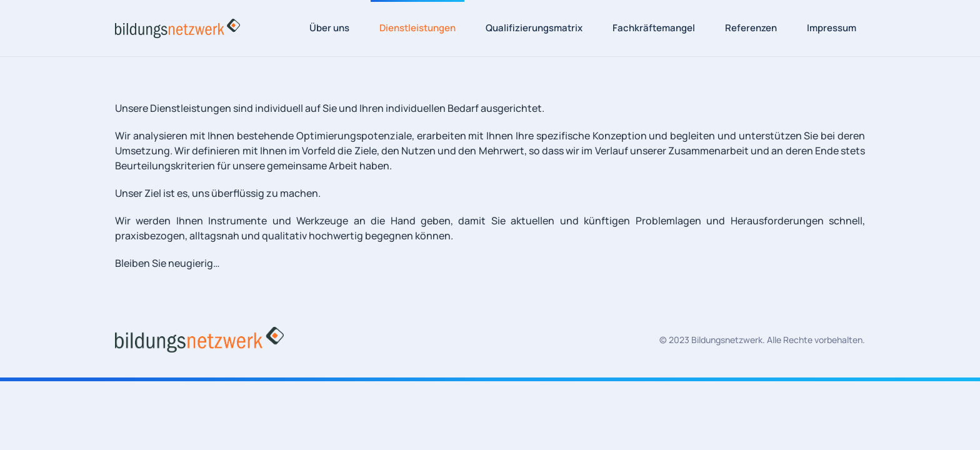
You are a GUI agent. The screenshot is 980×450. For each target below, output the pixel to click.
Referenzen (751, 28)
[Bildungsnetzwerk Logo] (199, 339)
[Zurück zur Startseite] (177, 28)
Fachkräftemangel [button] (654, 28)
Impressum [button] (832, 28)
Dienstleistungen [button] (417, 28)
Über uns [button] (329, 28)
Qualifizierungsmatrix (534, 28)
